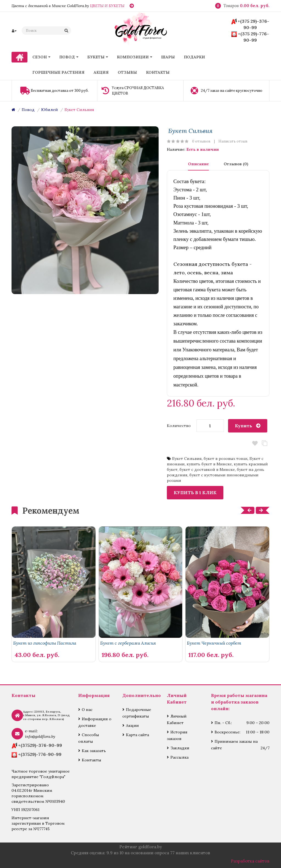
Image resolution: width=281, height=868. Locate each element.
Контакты (92, 760)
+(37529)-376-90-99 (40, 745)
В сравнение (265, 443)
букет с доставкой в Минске (207, 469)
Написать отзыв (233, 141)
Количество (179, 426)
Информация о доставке (95, 722)
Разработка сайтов (250, 861)
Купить (244, 426)
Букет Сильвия (79, 110)
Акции (132, 725)
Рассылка (179, 757)
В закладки (255, 443)
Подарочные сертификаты (137, 713)
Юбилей (50, 110)
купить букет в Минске (209, 464)
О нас (87, 710)
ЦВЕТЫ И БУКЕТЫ (107, 6)
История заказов (177, 735)
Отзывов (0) (236, 164)
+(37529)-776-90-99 (40, 754)
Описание (198, 164)
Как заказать (94, 751)
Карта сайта (137, 735)
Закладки (180, 748)
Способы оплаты (89, 738)
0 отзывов (201, 141)
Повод (28, 110)
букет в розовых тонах (226, 459)
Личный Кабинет (177, 719)
